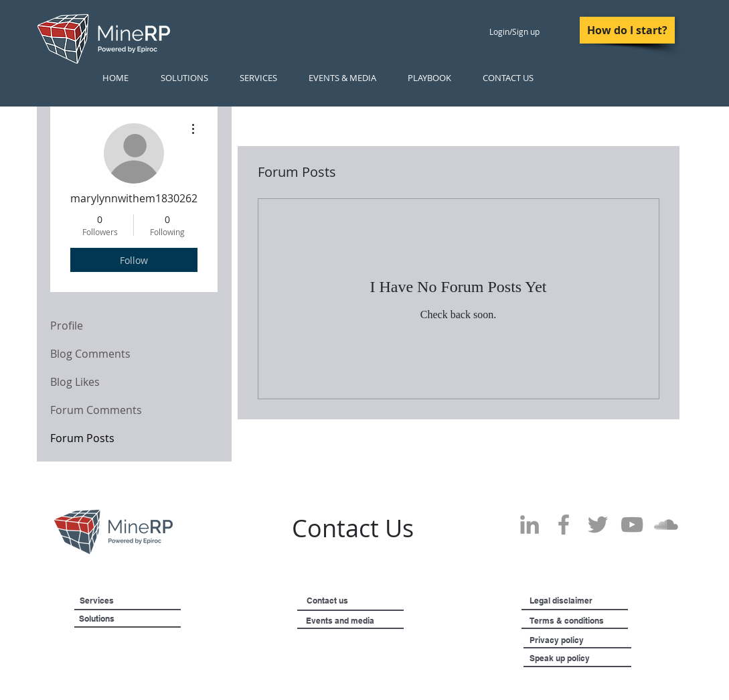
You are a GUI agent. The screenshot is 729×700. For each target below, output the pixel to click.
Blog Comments (90, 354)
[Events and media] (374, 621)
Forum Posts (82, 438)
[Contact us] (348, 601)
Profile (67, 326)
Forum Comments (96, 410)
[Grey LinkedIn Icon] (530, 524)
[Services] (118, 601)
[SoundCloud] (666, 524)
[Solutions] (130, 619)
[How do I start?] (627, 30)
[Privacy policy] (583, 640)
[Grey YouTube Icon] (632, 524)
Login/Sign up (514, 31)
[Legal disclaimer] (592, 601)
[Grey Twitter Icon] (598, 524)
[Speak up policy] (576, 658)
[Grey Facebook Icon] (564, 524)
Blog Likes (75, 382)
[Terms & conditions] (604, 621)
